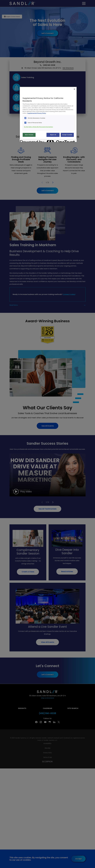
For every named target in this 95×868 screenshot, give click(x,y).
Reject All (53, 135)
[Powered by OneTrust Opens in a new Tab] (27, 141)
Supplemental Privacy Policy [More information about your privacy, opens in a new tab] (37, 113)
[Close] (74, 89)
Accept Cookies (67, 135)
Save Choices (29, 135)
